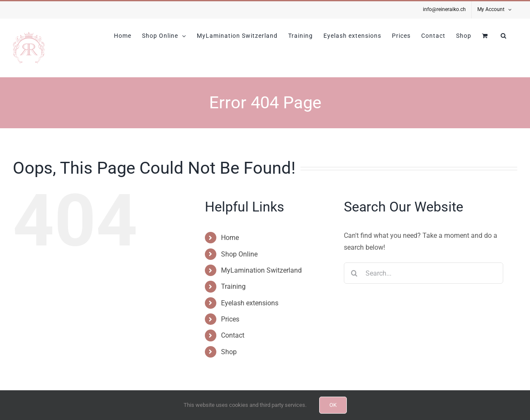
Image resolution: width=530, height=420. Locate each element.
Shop (229, 352)
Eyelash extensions (250, 303)
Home (230, 238)
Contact (233, 335)
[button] (504, 36)
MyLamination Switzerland (261, 270)
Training (233, 286)
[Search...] (424, 273)
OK (333, 405)
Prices (230, 319)
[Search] (354, 273)
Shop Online (239, 254)
